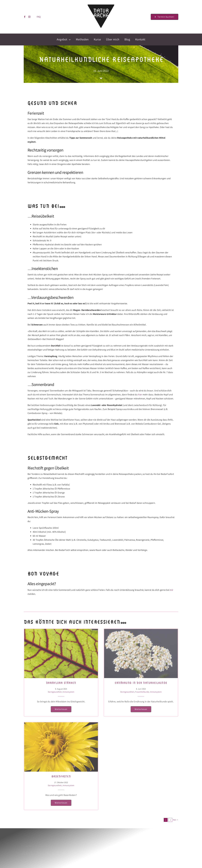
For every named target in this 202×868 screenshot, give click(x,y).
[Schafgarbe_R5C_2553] (141, 630)
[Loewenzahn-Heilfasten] (61, 723)
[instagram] (29, 17)
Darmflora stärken (61, 683)
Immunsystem (68, 692)
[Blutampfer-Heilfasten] (61, 630)
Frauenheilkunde (142, 692)
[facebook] (24, 17)
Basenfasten (61, 776)
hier (140, 395)
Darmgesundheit (55, 692)
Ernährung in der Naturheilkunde (141, 683)
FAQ (38, 17)
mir (171, 590)
